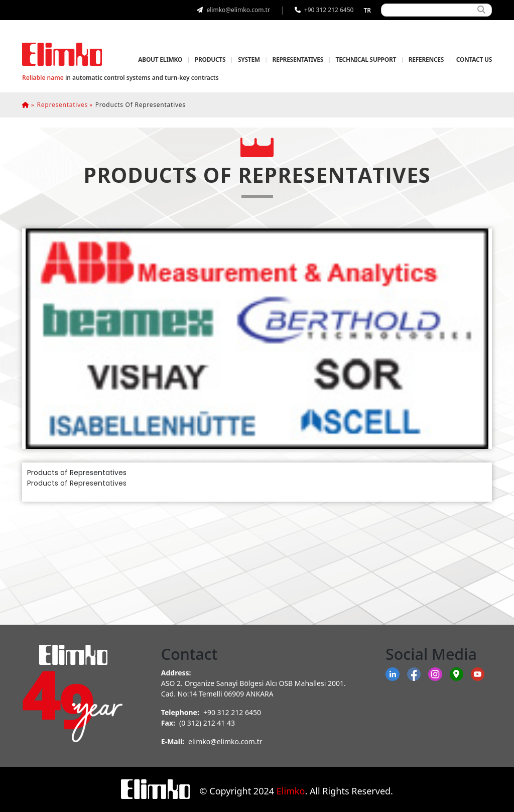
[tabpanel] (257, 478)
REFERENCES (426, 60)
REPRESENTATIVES (298, 60)
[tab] (257, 339)
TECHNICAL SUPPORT (366, 60)
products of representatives (141, 105)
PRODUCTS (210, 60)
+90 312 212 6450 (232, 712)
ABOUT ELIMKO (160, 60)
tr (367, 10)
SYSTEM (249, 60)
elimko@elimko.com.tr (225, 741)
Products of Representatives (77, 483)
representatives (62, 105)
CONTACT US (474, 60)
